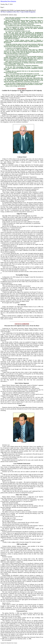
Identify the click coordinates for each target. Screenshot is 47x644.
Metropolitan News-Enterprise (8, 1)
